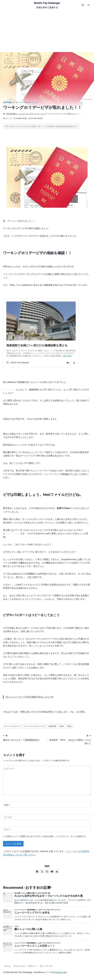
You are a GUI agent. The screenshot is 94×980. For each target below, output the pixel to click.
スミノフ (9, 118)
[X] (42, 871)
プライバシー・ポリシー (25, 966)
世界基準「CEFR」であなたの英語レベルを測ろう (70, 739)
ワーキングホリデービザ (35, 726)
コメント (9, 769)
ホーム (8, 966)
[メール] (47, 817)
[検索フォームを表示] (83, 5)
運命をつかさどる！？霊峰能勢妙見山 (24, 738)
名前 (7, 805)
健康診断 (52, 726)
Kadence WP (61, 972)
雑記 (69, 726)
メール (8, 817)
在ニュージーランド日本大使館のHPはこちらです (30, 697)
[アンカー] (57, 871)
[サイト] (47, 829)
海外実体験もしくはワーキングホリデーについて (21, 102)
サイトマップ (46, 966)
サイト (7, 829)
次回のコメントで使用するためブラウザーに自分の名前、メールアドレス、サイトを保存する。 (47, 836)
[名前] (47, 805)
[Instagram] (47, 871)
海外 (62, 726)
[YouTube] (52, 871)
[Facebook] (37, 871)
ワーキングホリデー (13, 726)
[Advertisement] (47, 29)
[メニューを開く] (89, 5)
